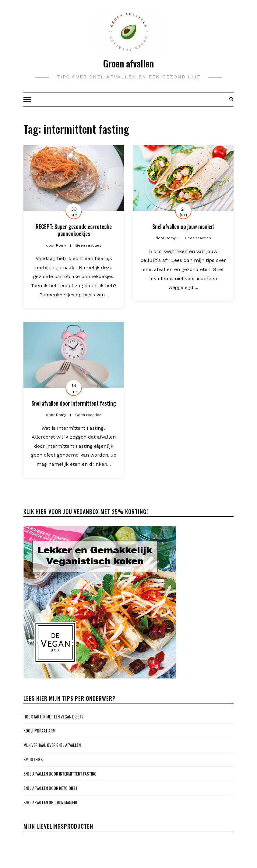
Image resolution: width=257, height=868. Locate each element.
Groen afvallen (128, 63)
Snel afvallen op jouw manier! (183, 226)
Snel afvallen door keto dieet (51, 788)
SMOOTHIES (33, 759)
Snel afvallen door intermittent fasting (74, 403)
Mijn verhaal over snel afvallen (52, 745)
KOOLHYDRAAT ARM (39, 731)
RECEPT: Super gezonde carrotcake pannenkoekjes (74, 230)
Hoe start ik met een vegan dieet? (53, 716)
